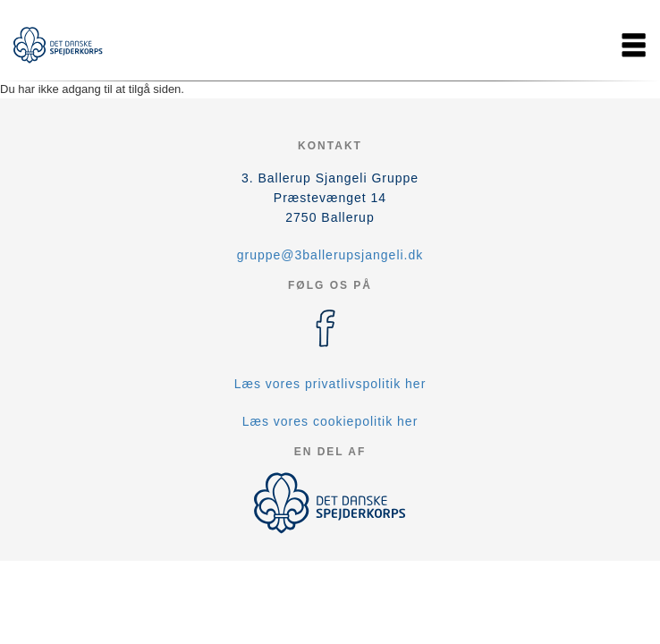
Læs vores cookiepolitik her (330, 421)
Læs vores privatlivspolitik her (330, 384)
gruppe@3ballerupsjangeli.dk (330, 255)
